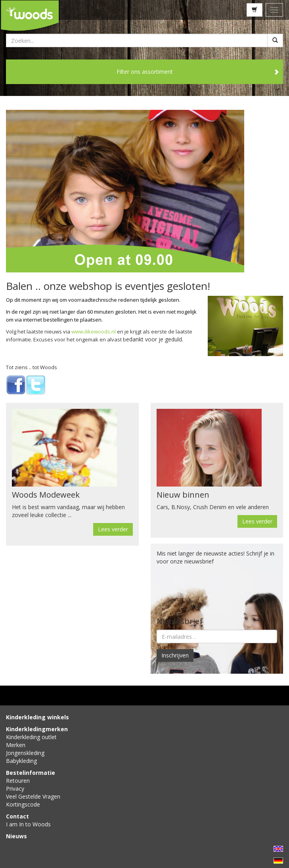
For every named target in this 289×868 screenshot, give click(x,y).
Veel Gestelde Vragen (33, 796)
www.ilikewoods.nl (94, 331)
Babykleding (21, 761)
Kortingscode (23, 804)
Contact (17, 816)
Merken (16, 745)
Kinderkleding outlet (31, 737)
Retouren (18, 781)
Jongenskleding (25, 753)
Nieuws (16, 836)
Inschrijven (175, 655)
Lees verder (113, 529)
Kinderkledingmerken (37, 729)
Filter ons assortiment (145, 72)
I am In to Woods (28, 824)
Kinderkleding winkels (37, 717)
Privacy (15, 788)
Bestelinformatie (31, 773)
